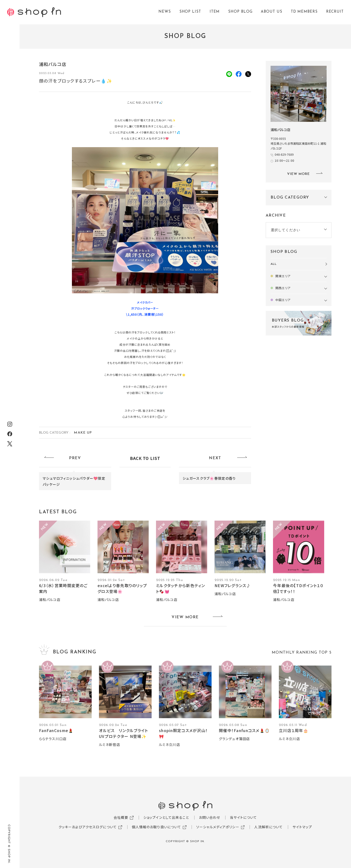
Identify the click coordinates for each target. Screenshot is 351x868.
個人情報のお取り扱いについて (157, 827)
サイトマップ (302, 827)
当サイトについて (243, 817)
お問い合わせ (210, 817)
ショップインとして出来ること (166, 817)
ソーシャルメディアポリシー (218, 827)
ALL (274, 264)
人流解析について (268, 827)
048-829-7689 (284, 154)
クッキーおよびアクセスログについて (88, 827)
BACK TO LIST (145, 458)
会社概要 (121, 817)
